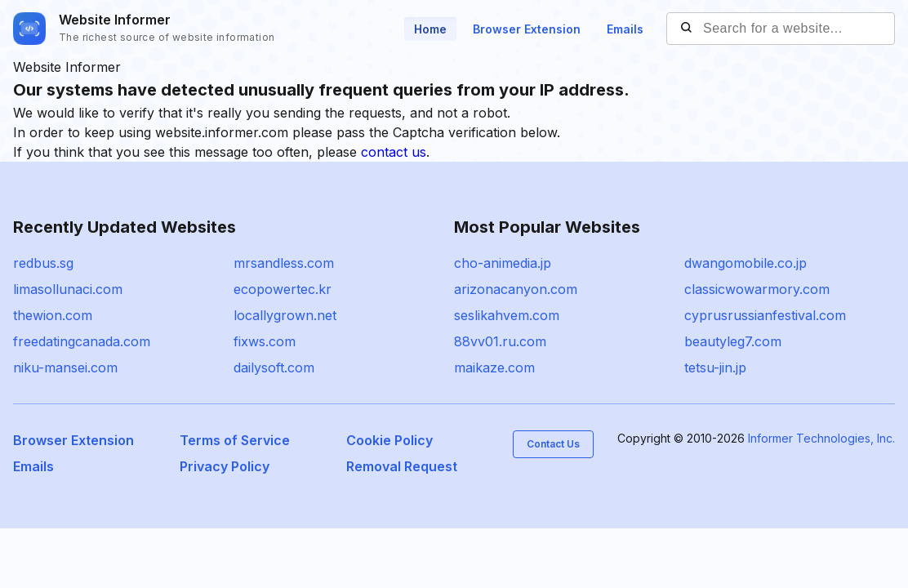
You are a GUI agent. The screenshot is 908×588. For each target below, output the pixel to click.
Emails (625, 29)
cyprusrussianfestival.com (765, 315)
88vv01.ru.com (500, 341)
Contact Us (553, 444)
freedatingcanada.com (82, 341)
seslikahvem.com (507, 315)
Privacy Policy (225, 466)
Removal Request (402, 466)
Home (430, 29)
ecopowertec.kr (283, 289)
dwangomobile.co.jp (746, 263)
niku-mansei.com (65, 367)
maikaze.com (494, 367)
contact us (394, 152)
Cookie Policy (389, 440)
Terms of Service (235, 440)
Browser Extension (527, 29)
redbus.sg (43, 263)
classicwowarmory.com (757, 289)
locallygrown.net (285, 315)
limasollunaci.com (68, 289)
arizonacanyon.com (516, 289)
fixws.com (265, 341)
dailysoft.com (274, 367)
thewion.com (53, 315)
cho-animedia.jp (503, 263)
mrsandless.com (284, 263)
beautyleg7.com (733, 341)
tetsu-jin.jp (715, 367)
